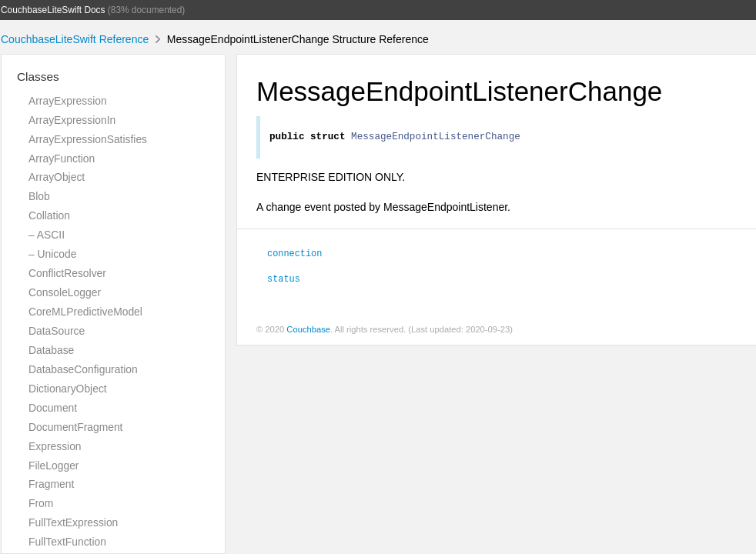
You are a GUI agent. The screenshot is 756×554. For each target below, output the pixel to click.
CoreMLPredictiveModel (85, 312)
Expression (55, 446)
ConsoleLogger (65, 292)
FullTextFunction (67, 542)
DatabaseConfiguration (83, 369)
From (41, 503)
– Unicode (52, 254)
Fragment (51, 484)
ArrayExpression (68, 101)
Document (53, 408)
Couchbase (308, 332)
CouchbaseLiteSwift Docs (53, 10)
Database (51, 350)
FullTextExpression (73, 522)
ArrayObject (57, 177)
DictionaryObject (68, 389)
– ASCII (47, 235)
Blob (39, 196)
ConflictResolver (67, 273)
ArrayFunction (62, 159)
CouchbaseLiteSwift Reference (75, 39)
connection (294, 255)
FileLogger (54, 466)
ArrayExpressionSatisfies (88, 139)
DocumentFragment (75, 427)
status (284, 280)
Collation (49, 215)
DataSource (57, 331)
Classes (38, 77)
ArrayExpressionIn (72, 120)
